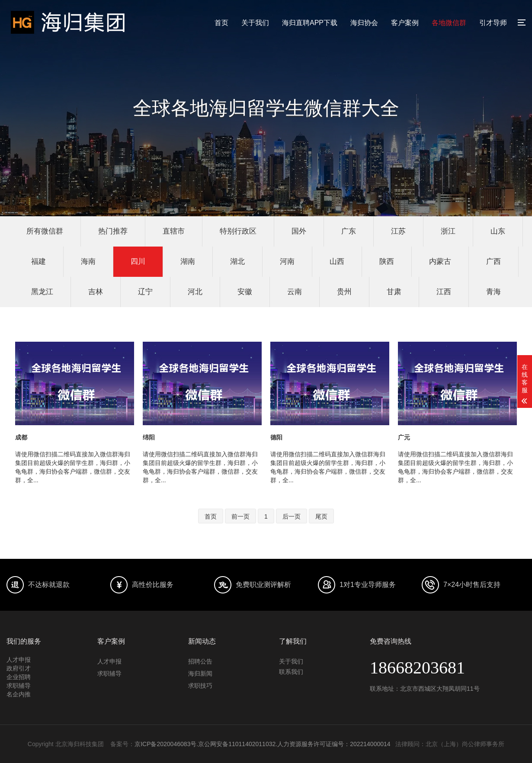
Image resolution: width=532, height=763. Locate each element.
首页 (221, 23)
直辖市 (174, 231)
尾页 (321, 516)
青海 (494, 292)
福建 (38, 261)
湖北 (237, 261)
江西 (444, 292)
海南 (88, 261)
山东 (498, 231)
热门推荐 (113, 231)
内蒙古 (440, 261)
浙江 (448, 231)
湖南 (188, 261)
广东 (349, 231)
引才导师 (493, 23)
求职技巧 (200, 686)
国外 (299, 231)
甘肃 (394, 292)
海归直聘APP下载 (310, 23)
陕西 (387, 261)
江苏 (398, 231)
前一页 (240, 516)
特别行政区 (238, 231)
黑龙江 (42, 292)
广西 (494, 261)
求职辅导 (109, 673)
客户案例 (405, 23)
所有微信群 (45, 231)
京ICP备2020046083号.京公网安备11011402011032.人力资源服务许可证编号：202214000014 (262, 744)
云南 (295, 292)
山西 (337, 261)
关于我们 (255, 23)
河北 (195, 292)
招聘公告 (200, 661)
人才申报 (109, 661)
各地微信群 (449, 23)
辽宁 (145, 292)
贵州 (344, 292)
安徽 (245, 292)
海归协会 (364, 23)
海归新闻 (200, 673)
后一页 (292, 516)
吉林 (96, 292)
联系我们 (291, 672)
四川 (138, 261)
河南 (287, 261)
